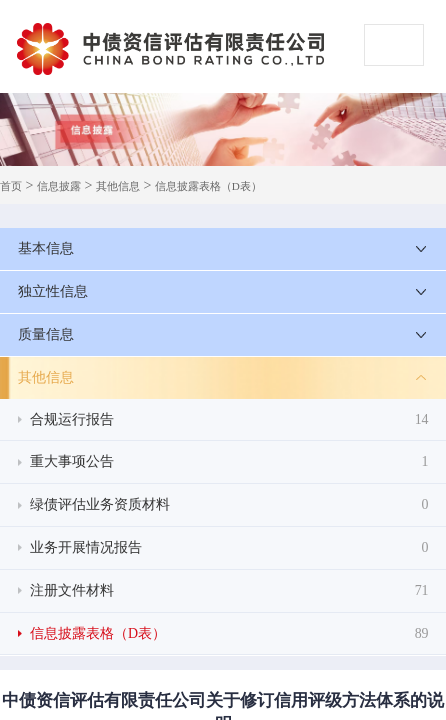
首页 (11, 186)
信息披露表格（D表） (208, 186)
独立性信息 (53, 291)
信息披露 (59, 186)
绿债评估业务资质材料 (229, 505)
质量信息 (46, 334)
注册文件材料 (229, 591)
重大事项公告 (229, 462)
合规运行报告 (229, 420)
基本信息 (46, 248)
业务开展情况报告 (229, 548)
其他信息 (118, 186)
